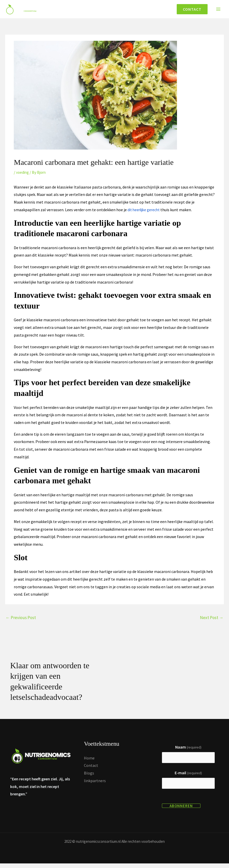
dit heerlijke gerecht (145, 213)
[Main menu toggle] (218, 11)
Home (89, 761)
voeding (23, 175)
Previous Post (21, 621)
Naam (188, 750)
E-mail (188, 777)
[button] (190, 11)
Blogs (89, 776)
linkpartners (95, 784)
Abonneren (181, 810)
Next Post (212, 621)
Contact (91, 769)
